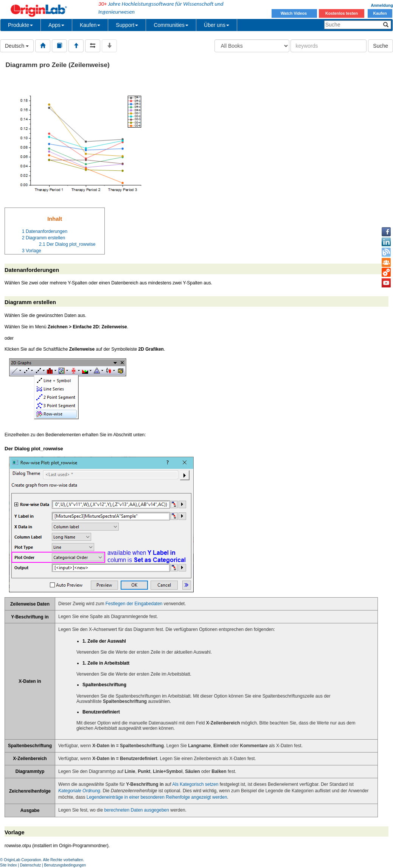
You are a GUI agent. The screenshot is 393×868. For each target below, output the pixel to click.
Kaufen (380, 13)
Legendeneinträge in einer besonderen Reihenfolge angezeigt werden (157, 797)
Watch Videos (294, 13)
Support (127, 25)
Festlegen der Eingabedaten (134, 604)
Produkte (20, 25)
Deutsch (17, 46)
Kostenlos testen (342, 13)
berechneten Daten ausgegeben (136, 810)
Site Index (8, 865)
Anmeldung (382, 5)
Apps (56, 25)
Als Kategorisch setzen (195, 784)
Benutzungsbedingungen (65, 865)
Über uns (217, 25)
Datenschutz (31, 865)
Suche (381, 46)
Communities (171, 25)
